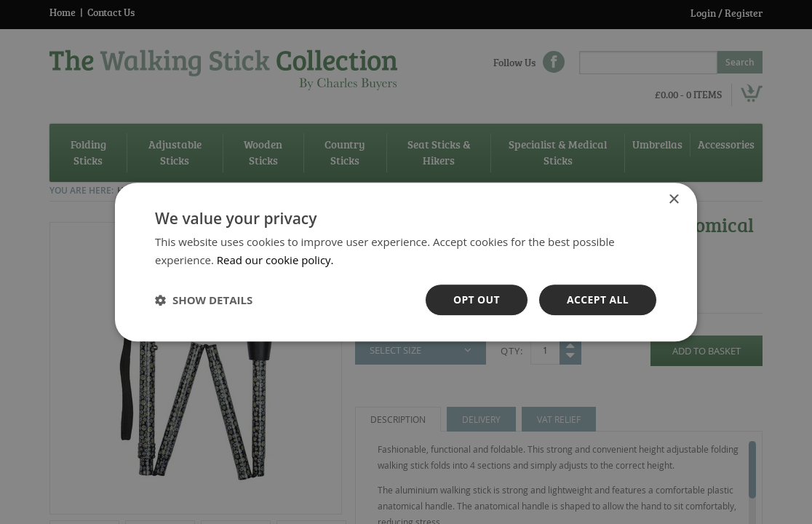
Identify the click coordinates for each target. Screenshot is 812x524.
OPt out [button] (476, 299)
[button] (204, 300)
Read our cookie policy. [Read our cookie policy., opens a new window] (275, 260)
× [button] (673, 200)
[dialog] (406, 262)
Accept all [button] (598, 299)
